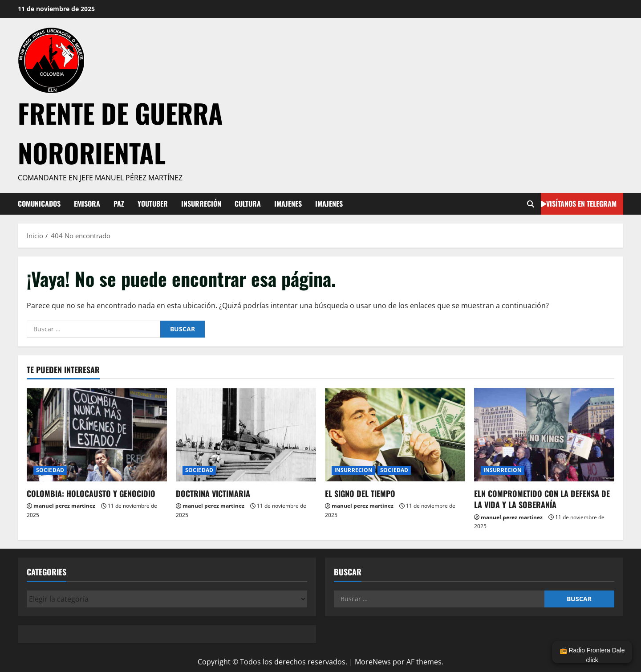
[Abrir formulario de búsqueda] (531, 204)
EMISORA (87, 204)
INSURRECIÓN (201, 204)
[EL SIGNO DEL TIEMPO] (395, 435)
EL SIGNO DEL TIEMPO (360, 493)
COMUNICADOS (39, 204)
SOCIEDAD (50, 470)
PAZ (119, 204)
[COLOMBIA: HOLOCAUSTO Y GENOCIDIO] (97, 435)
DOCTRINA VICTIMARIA (213, 493)
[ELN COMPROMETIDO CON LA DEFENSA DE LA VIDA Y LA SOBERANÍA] (544, 435)
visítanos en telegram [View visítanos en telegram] (579, 203)
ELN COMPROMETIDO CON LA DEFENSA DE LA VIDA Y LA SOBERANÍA (542, 499)
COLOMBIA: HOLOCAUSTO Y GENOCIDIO (91, 493)
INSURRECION (353, 470)
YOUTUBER (153, 204)
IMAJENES (288, 204)
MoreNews (373, 662)
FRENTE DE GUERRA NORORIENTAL (120, 133)
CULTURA (248, 204)
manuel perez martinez (64, 506)
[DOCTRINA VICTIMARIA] (246, 435)
